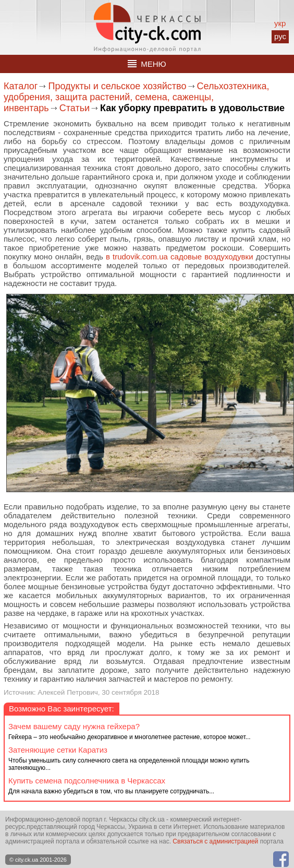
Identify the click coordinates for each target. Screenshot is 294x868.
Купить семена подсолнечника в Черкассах (87, 781)
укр (280, 23)
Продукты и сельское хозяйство (117, 86)
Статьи (75, 108)
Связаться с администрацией (215, 841)
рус (280, 36)
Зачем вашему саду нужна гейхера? (74, 726)
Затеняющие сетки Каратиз (58, 750)
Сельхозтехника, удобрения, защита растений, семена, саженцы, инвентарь (137, 97)
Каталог (21, 86)
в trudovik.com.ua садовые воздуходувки (180, 257)
